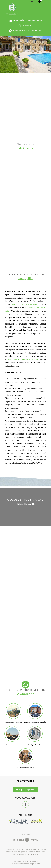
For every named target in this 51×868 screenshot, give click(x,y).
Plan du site (9, 852)
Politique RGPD (32, 854)
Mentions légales (19, 852)
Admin (43, 852)
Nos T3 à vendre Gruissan (25, 767)
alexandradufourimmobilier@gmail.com (28, 20)
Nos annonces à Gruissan (13, 722)
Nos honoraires (31, 852)
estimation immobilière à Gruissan (23, 359)
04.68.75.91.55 (28, 25)
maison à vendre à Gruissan (25, 304)
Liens (38, 852)
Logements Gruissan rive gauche (35, 722)
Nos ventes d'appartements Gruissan (35, 745)
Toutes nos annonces (19, 854)
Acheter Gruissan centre (12, 745)
